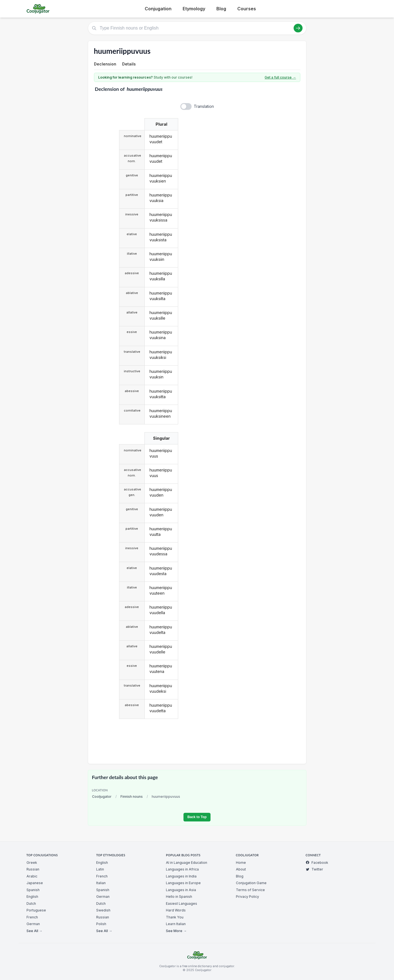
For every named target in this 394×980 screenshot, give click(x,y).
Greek (32, 863)
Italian (101, 883)
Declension (105, 64)
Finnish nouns (132, 797)
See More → (176, 931)
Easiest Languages (182, 904)
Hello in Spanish (179, 897)
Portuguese (36, 910)
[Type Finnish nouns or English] (197, 28)
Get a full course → (280, 77)
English (32, 897)
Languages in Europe (183, 883)
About (241, 869)
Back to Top (197, 817)
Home (241, 863)
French (32, 917)
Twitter (314, 869)
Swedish (103, 910)
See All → (34, 931)
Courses (247, 9)
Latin (100, 869)
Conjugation (158, 9)
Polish (101, 924)
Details (129, 64)
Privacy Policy (247, 897)
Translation (204, 106)
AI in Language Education (187, 863)
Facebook (317, 863)
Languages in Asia (181, 890)
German (33, 924)
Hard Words (176, 910)
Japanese (35, 883)
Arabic (32, 876)
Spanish (33, 890)
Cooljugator (102, 797)
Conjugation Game (251, 883)
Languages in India (181, 876)
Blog (221, 9)
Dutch (31, 904)
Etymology (194, 9)
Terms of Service (250, 890)
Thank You (175, 917)
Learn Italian (176, 924)
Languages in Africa (182, 869)
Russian (33, 869)
